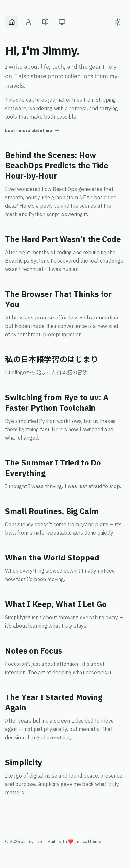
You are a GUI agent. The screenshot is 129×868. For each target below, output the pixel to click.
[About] (28, 22)
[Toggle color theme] (117, 22)
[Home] (12, 22)
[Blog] (45, 22)
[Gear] (62, 22)
